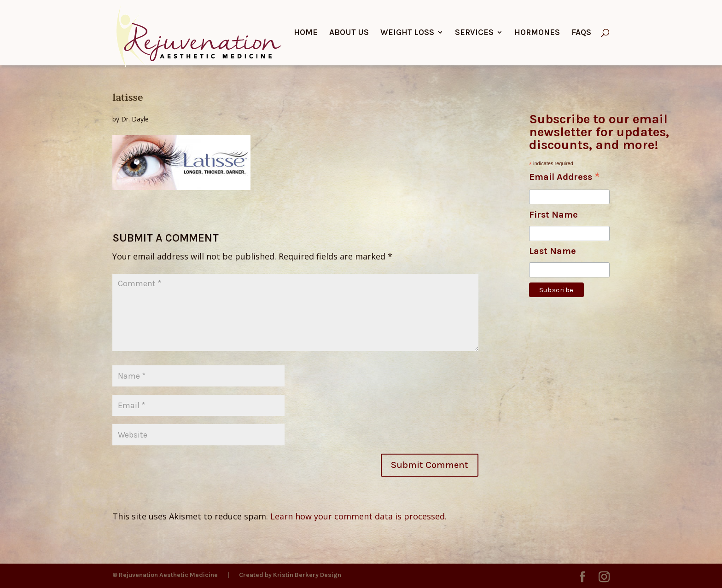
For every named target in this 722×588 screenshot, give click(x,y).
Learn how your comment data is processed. (358, 516)
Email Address (565, 178)
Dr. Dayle (135, 119)
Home (306, 33)
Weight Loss (407, 33)
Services (474, 33)
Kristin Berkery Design (307, 575)
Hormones (537, 33)
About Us (349, 33)
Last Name (553, 251)
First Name (553, 215)
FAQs (581, 33)
